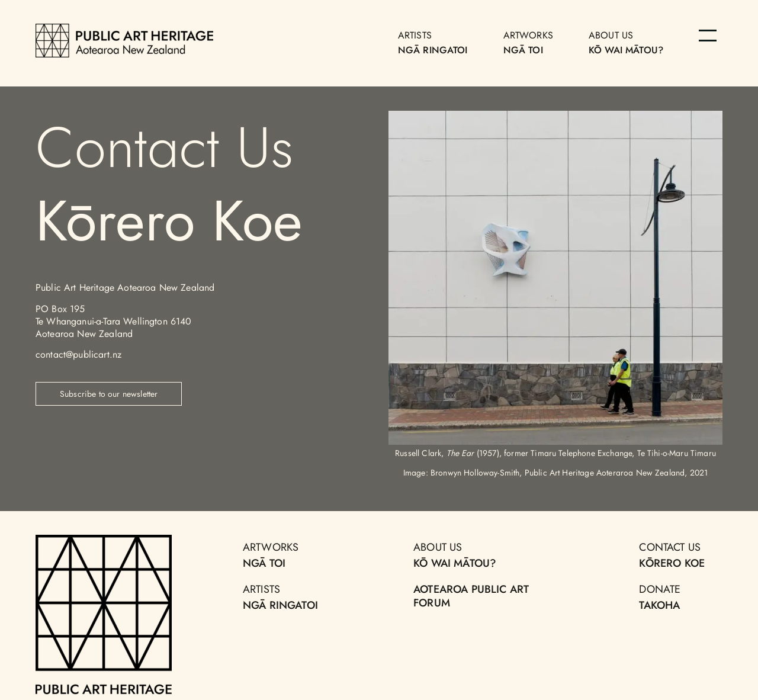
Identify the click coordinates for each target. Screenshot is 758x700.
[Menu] (708, 36)
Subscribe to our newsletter (109, 394)
